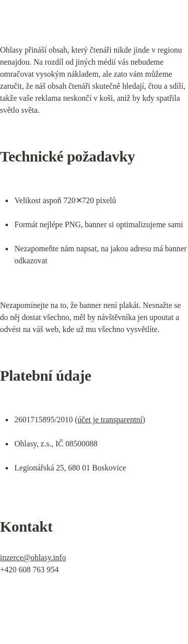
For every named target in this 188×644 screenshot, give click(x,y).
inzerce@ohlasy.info (33, 557)
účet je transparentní (110, 420)
